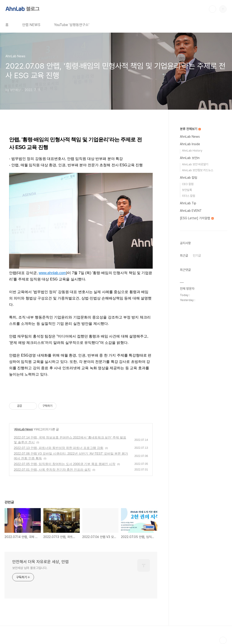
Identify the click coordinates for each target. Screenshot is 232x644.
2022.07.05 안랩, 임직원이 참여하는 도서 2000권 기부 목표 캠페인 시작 (65, 464)
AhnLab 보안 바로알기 (195, 164)
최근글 (184, 256)
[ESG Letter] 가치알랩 (197, 218)
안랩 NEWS (31, 25)
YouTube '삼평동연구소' (72, 25)
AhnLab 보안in (190, 158)
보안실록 (187, 190)
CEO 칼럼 (188, 184)
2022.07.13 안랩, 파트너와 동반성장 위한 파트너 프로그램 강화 (59, 448)
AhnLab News (24, 429)
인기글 (197, 256)
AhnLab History (192, 151)
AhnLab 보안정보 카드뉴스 (198, 170)
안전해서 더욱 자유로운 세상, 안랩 (40, 562)
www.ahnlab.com (52, 273)
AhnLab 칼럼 (188, 178)
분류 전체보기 (190, 129)
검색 (213, 9)
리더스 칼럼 (188, 196)
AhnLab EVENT (191, 211)
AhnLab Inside (190, 144)
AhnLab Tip (188, 203)
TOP (223, 640)
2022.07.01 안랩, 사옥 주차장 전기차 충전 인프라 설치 (52, 470)
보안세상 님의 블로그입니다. (30, 568)
